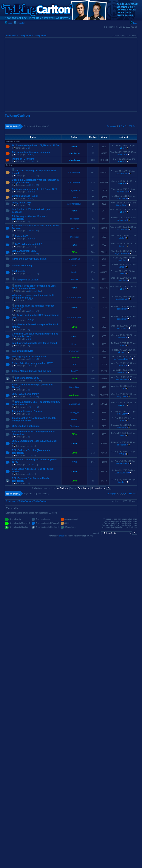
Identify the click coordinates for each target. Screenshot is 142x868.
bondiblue (121, 260)
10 (32, 161)
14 (37, 274)
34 (37, 176)
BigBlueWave (121, 253)
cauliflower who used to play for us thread (34, 343)
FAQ (134, 23)
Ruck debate (19, 271)
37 (30, 254)
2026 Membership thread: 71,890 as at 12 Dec (36, 145)
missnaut (74, 237)
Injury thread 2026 (22, 203)
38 (34, 254)
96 (30, 231)
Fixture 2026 (22, 236)
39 (37, 254)
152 (35, 380)
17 (37, 311)
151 (31, 380)
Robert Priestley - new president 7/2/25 (33, 363)
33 (34, 176)
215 (39, 291)
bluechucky (74, 153)
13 (34, 274)
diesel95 (121, 155)
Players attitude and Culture (27, 411)
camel (74, 147)
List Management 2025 (27, 378)
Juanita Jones (121, 473)
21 (34, 185)
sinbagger (74, 219)
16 (34, 311)
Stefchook (74, 426)
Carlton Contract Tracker (25, 196)
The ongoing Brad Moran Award (29, 357)
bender (74, 272)
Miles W (74, 279)
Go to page (112, 126)
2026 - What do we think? (28, 244)
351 (131, 126)
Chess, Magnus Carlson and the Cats (32, 371)
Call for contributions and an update (31, 152)
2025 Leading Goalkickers (26, 426)
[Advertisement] (35, 76)
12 (30, 274)
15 (30, 311)
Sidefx (121, 246)
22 (37, 185)
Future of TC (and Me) (24, 159)
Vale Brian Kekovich (23, 351)
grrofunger (74, 395)
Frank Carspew (74, 298)
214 (35, 291)
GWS (121, 388)
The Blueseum (74, 172)
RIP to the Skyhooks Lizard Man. (29, 259)
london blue (121, 328)
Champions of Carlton (27, 280)
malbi (121, 274)
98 (37, 231)
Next (135, 126)
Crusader (121, 198)
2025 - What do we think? (25, 394)
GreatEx (121, 338)
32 (30, 176)
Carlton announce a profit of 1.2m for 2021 (34, 189)
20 (30, 185)
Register (19, 23)
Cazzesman (121, 174)
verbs (74, 266)
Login (9, 23)
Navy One (121, 396)
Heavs (74, 344)
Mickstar (121, 352)
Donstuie (74, 358)
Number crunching (22, 266)
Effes (74, 252)
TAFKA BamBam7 (121, 359)
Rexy (74, 379)
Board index (11, 36)
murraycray (74, 351)
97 (34, 231)
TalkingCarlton (25, 36)
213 (31, 291)
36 (37, 397)
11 (36, 161)
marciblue (74, 228)
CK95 (121, 238)
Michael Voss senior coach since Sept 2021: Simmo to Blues (34, 287)
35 (34, 397)
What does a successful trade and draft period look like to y (33, 296)
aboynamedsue (74, 204)
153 (39, 380)
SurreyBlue (121, 205)
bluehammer (121, 380)
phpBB (62, 536)
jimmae (74, 197)
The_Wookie (74, 190)
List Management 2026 (24, 251)
